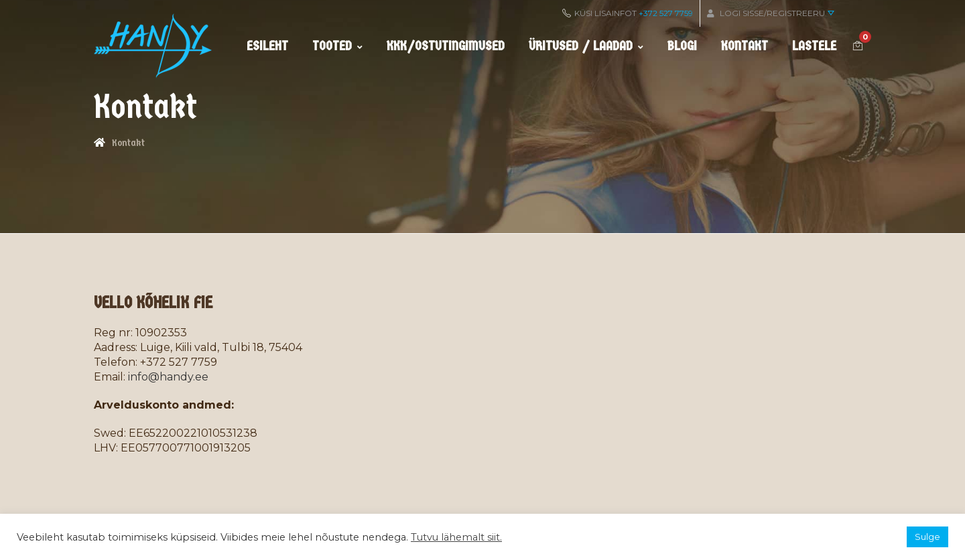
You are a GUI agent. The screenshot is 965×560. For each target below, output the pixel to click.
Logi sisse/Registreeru (771, 13)
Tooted (337, 46)
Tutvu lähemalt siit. (456, 537)
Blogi (682, 46)
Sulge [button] (927, 537)
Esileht (267, 46)
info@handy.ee (168, 377)
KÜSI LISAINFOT (628, 13)
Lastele (814, 46)
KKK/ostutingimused (446, 46)
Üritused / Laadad (586, 46)
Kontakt (745, 46)
